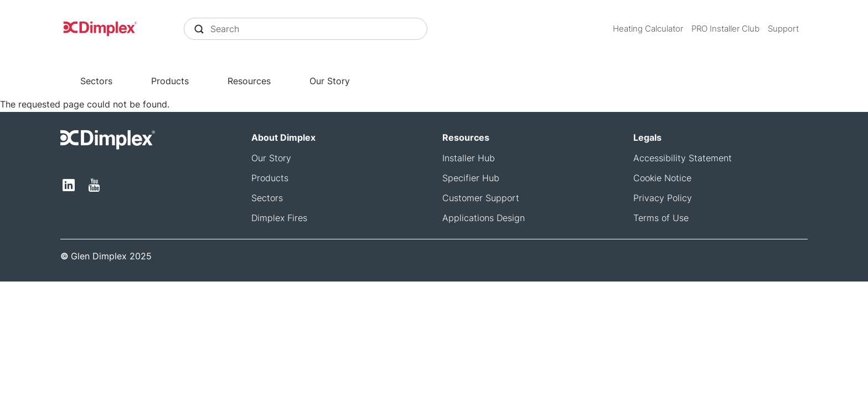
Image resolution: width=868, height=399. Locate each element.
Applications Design (484, 218)
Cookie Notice (662, 178)
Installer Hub (469, 158)
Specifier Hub (471, 178)
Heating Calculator (648, 29)
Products (170, 81)
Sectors (96, 81)
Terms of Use (661, 218)
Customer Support (481, 198)
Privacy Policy (663, 198)
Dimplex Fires (279, 218)
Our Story (330, 81)
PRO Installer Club (725, 29)
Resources (249, 81)
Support (783, 29)
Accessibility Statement (683, 158)
